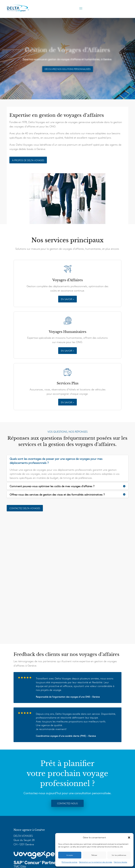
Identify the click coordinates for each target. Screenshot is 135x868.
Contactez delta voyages (25, 508)
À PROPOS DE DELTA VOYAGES (28, 160)
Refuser (94, 855)
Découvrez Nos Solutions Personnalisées (67, 69)
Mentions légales (120, 862)
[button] (129, 838)
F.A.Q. (19, 824)
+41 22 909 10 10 (29, 773)
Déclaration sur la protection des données (96, 862)
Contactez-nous (67, 684)
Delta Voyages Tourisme (29, 831)
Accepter (70, 855)
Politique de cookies (70, 862)
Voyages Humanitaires (28, 807)
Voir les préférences (119, 855)
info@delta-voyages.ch (39, 778)
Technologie (22, 816)
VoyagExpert (22, 820)
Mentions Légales (54, 857)
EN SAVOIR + (67, 299)
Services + (21, 811)
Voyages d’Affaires (26, 803)
